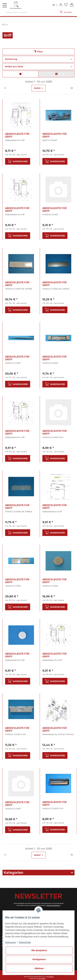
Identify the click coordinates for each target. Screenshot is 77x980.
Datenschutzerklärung (53, 905)
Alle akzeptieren (39, 950)
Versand (24, 155)
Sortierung (11, 59)
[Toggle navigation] (5, 5)
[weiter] (72, 88)
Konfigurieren (39, 959)
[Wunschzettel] (66, 5)
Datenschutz (25, 942)
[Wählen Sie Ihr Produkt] (30, 12)
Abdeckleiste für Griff (17, 135)
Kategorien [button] (13, 873)
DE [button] (54, 5)
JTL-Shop (42, 978)
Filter (38, 52)
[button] (61, 5)
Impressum (11, 942)
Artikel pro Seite (14, 67)
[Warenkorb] (72, 5)
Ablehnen (39, 968)
